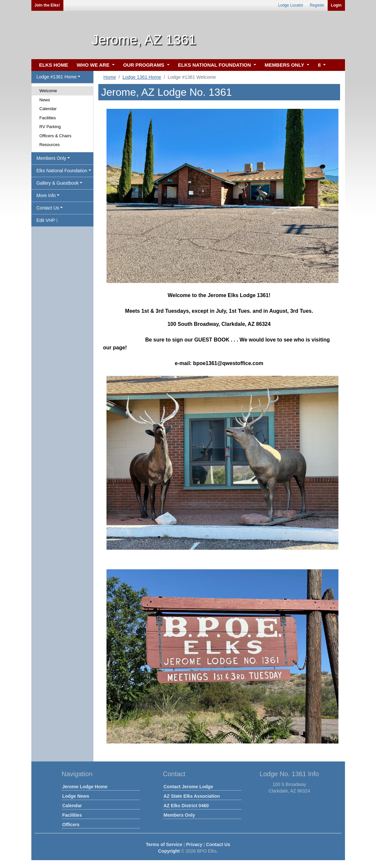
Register (317, 5)
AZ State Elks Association (192, 796)
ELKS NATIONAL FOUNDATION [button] (215, 65)
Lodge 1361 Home (142, 77)
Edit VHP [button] (47, 220)
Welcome (48, 91)
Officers (71, 825)
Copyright (169, 851)
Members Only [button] (51, 158)
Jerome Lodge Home (85, 787)
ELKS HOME (54, 65)
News (45, 100)
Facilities (48, 118)
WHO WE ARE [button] (94, 65)
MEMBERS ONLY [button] (285, 65)
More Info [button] (46, 195)
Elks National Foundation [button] (62, 171)
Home (110, 77)
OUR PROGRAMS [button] (144, 65)
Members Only (179, 815)
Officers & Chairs (56, 136)
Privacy (194, 844)
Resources (50, 145)
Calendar (48, 109)
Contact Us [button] (48, 208)
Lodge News (76, 796)
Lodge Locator (291, 5)
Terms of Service (164, 844)
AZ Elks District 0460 (186, 806)
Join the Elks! (47, 5)
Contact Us (218, 844)
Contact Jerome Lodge (188, 787)
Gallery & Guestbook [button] (58, 183)
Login (336, 5)
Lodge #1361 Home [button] (57, 77)
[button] (321, 65)
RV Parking (50, 127)
